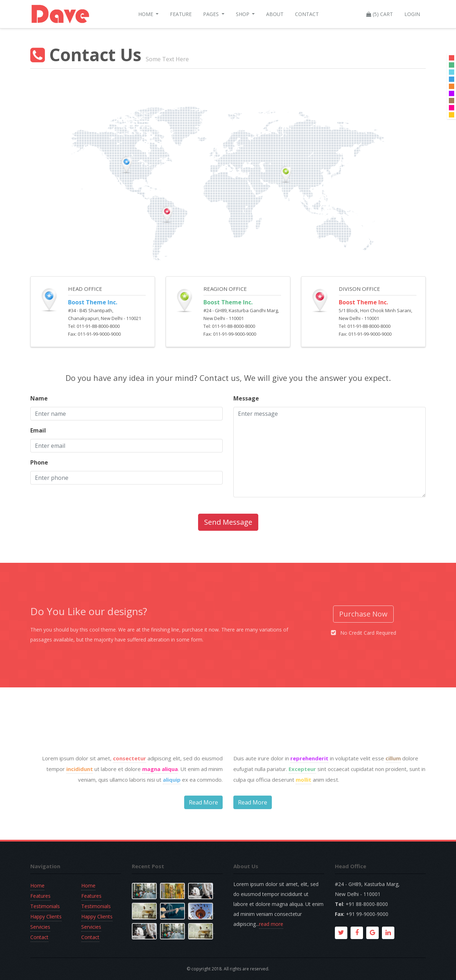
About (275, 14)
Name (39, 398)
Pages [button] (212, 14)
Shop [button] (243, 14)
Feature (181, 14)
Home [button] (146, 14)
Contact (307, 14)
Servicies (40, 927)
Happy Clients (46, 916)
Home (37, 885)
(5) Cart (380, 14)
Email (38, 430)
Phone (39, 462)
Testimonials (45, 906)
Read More (203, 828)
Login (412, 14)
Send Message (228, 522)
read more (271, 924)
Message (246, 398)
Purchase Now (363, 614)
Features (40, 896)
